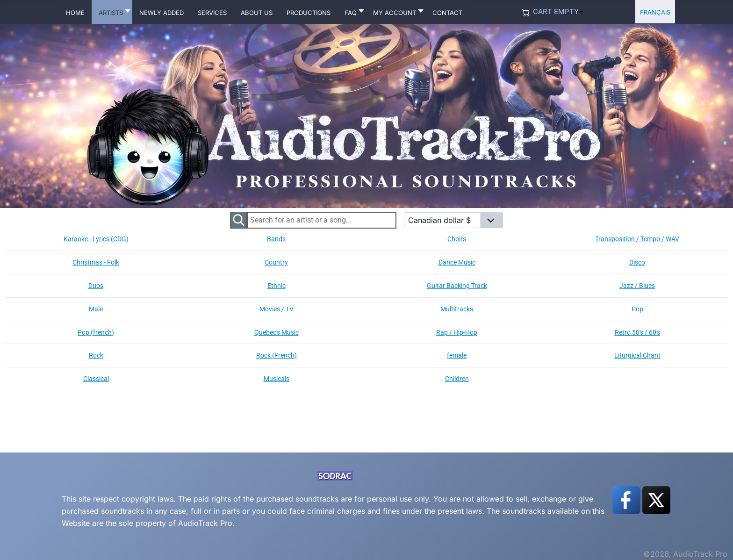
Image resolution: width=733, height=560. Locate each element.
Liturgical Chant (637, 355)
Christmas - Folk (96, 262)
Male (96, 309)
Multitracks (457, 309)
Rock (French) (277, 355)
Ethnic (277, 286)
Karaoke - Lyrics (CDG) (96, 239)
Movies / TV (277, 309)
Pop (637, 309)
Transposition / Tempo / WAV (637, 239)
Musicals (277, 379)
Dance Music (457, 262)
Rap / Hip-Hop (457, 332)
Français (655, 11)
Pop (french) (96, 332)
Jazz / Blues (637, 286)
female (457, 355)
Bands (276, 239)
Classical (96, 379)
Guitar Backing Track (457, 286)
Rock (96, 355)
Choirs (457, 239)
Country (276, 262)
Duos (96, 286)
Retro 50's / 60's (637, 332)
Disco (637, 262)
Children (457, 379)
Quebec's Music (277, 332)
